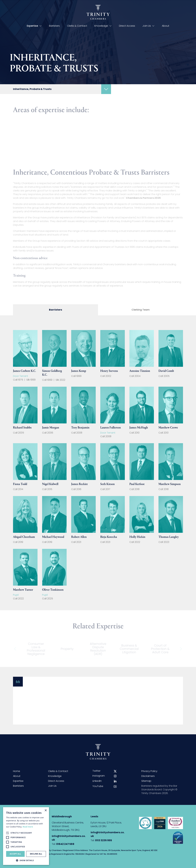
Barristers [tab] (56, 310)
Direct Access (127, 26)
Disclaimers (148, 776)
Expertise (34, 26)
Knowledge (103, 26)
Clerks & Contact (77, 26)
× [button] (46, 810)
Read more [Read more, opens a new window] (28, 827)
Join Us (148, 26)
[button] (26, 860)
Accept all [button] (15, 854)
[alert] (26, 836)
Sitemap (146, 781)
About (166, 26)
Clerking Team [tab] (141, 310)
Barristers (54, 26)
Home (17, 771)
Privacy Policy (149, 771)
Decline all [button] (36, 854)
